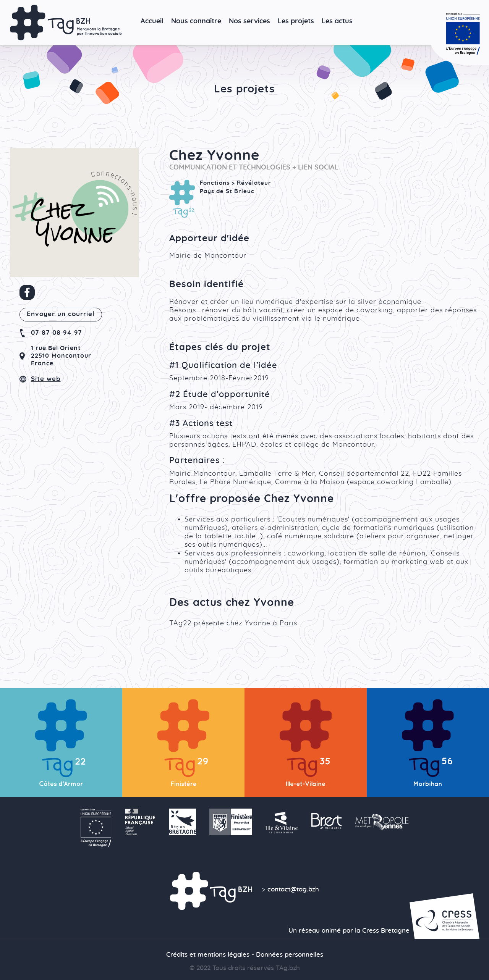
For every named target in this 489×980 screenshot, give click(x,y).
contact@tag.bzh (293, 890)
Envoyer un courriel (61, 314)
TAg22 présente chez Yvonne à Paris (233, 623)
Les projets (296, 21)
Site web (46, 379)
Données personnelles (290, 955)
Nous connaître (196, 21)
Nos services (249, 21)
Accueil (152, 21)
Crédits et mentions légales (208, 955)
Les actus (337, 21)
